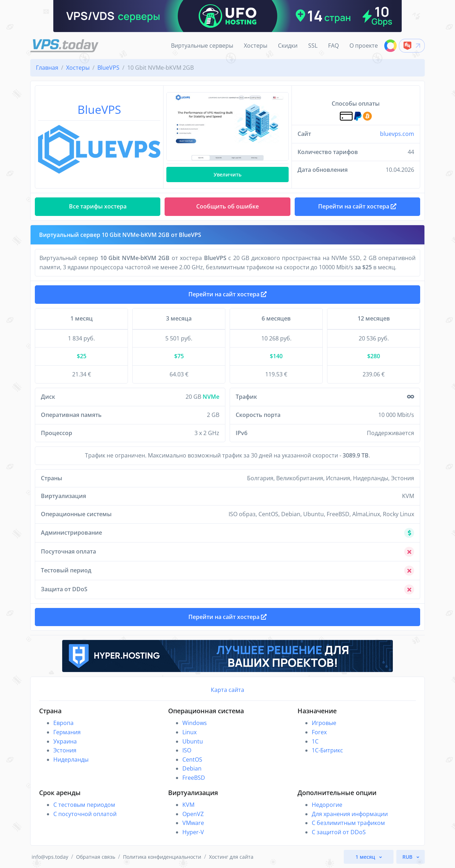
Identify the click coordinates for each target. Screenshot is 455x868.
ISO (187, 750)
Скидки (288, 46)
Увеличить (227, 174)
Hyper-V (193, 832)
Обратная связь (96, 857)
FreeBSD (194, 778)
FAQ (333, 46)
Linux (189, 732)
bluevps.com (397, 134)
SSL (313, 46)
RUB (408, 857)
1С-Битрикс (327, 750)
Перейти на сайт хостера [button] (357, 206)
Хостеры (256, 46)
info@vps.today (50, 857)
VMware (193, 823)
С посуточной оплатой (85, 814)
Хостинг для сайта (231, 857)
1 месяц (366, 857)
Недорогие (327, 805)
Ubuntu (193, 741)
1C (315, 741)
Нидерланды (71, 759)
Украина (65, 741)
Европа (63, 723)
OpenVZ (193, 814)
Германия (67, 732)
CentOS (192, 759)
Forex (319, 732)
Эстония (65, 750)
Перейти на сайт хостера (227, 294)
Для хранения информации (350, 814)
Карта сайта (227, 690)
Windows (195, 723)
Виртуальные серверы (202, 46)
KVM (188, 805)
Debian (192, 768)
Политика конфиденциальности (162, 857)
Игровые (324, 723)
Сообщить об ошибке (227, 206)
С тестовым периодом (84, 805)
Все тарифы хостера (98, 206)
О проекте (364, 46)
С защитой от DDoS (339, 832)
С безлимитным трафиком (348, 823)
